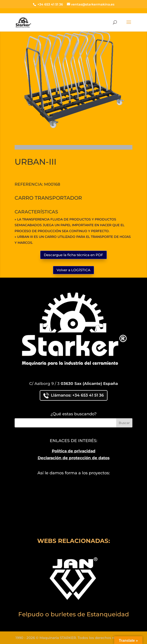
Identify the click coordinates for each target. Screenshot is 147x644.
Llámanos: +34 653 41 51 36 (74, 396)
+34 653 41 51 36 (50, 4)
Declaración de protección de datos (74, 458)
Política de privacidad (74, 451)
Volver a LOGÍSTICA (73, 270)
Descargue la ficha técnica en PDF (73, 255)
